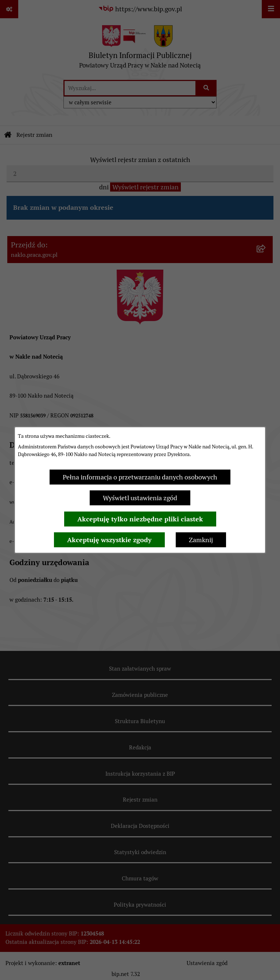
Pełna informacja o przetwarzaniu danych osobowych (140, 477)
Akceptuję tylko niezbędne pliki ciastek (140, 519)
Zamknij (201, 540)
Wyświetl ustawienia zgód (140, 498)
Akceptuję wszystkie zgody (109, 540)
